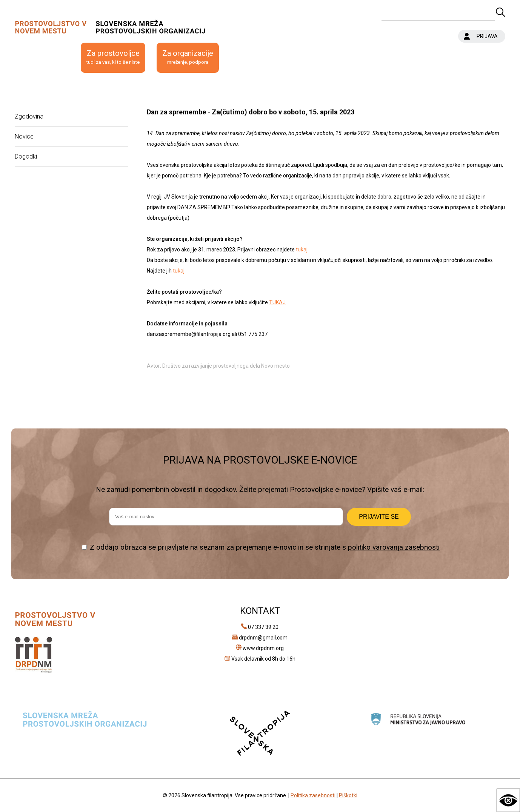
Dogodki (26, 156)
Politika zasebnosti (313, 795)
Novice (24, 136)
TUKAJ (277, 302)
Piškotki (348, 795)
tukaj (302, 250)
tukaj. (179, 271)
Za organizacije (188, 57)
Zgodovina (29, 116)
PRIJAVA (487, 36)
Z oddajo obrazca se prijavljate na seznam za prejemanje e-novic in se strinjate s (265, 547)
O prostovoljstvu (42, 57)
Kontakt (243, 57)
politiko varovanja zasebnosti (394, 547)
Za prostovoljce (113, 57)
